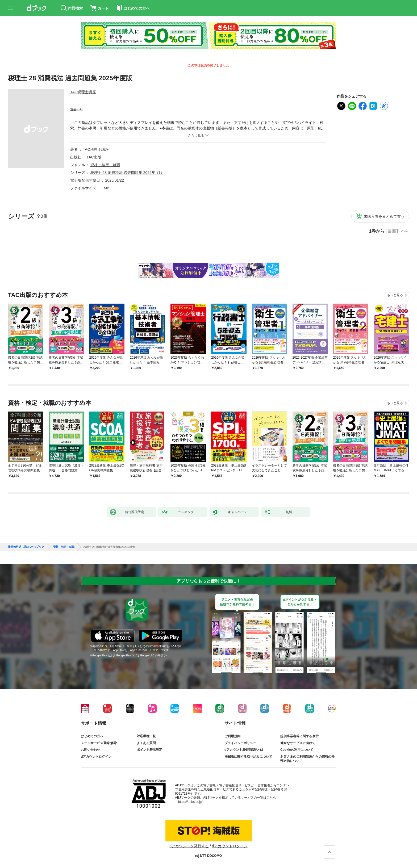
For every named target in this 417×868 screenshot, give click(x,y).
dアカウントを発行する (189, 846)
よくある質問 (146, 743)
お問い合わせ (90, 750)
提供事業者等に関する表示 (299, 736)
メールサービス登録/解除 (99, 743)
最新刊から (398, 231)
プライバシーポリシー (240, 743)
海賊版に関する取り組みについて (248, 757)
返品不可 (77, 109)
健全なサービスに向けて (298, 743)
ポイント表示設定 (149, 750)
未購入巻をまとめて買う (384, 216)
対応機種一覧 (146, 736)
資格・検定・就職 (105, 165)
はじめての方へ (92, 736)
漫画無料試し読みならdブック (26, 547)
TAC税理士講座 (83, 92)
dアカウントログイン (96, 757)
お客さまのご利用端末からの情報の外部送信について (307, 759)
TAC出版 (94, 157)
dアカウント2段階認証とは (244, 750)
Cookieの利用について (297, 750)
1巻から (377, 231)
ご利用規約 (232, 736)
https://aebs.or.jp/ (190, 802)
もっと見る (395, 295)
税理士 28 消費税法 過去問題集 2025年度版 (127, 173)
